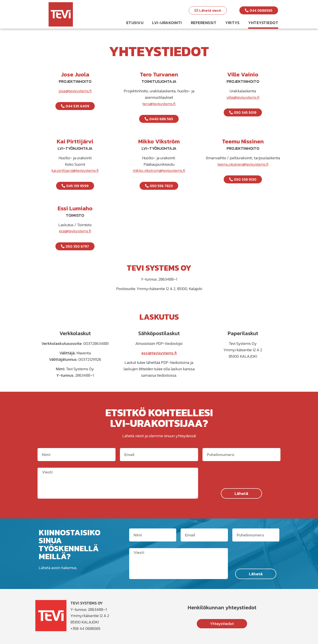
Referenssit (204, 23)
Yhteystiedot (263, 23)
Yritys (232, 23)
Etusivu (135, 23)
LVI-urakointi (167, 23)
